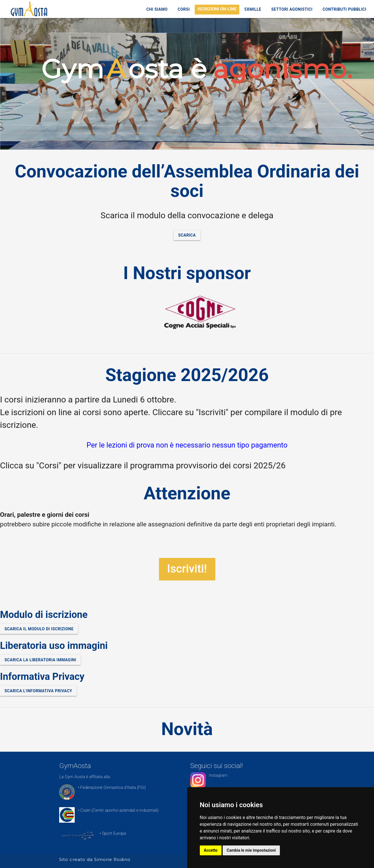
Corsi (184, 9)
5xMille (253, 9)
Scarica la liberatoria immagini (40, 660)
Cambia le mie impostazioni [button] (252, 850)
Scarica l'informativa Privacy (38, 691)
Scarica (187, 235)
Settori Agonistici (292, 9)
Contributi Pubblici (345, 9)
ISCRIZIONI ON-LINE (217, 9)
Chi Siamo (157, 9)
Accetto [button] (211, 850)
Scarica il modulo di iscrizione (39, 629)
